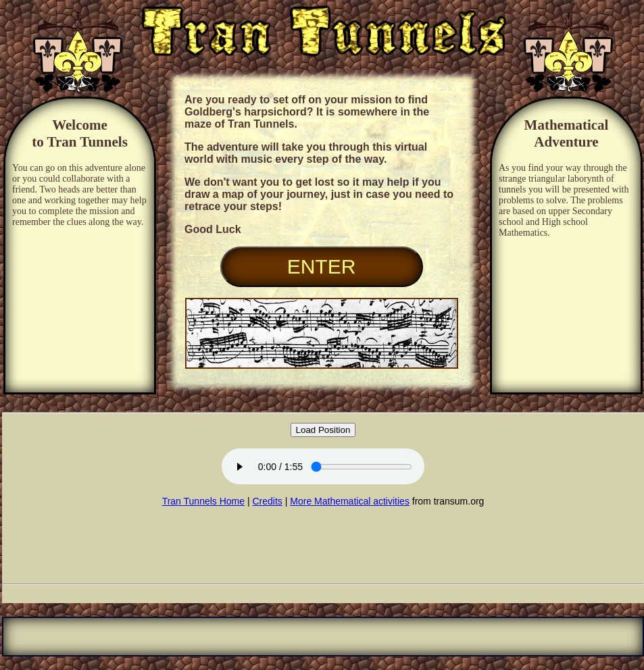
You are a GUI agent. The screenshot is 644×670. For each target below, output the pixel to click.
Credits (267, 501)
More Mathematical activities (350, 501)
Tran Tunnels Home (203, 501)
